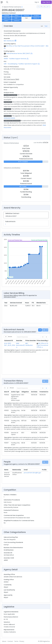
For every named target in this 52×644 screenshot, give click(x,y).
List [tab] (42, 26)
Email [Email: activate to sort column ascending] (26, 470)
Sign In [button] (37, 2)
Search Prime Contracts (11, 7)
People (7, 21)
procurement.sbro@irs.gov (32, 473)
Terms (16, 641)
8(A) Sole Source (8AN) (11, 79)
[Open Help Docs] (22, 7)
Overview (7, 16)
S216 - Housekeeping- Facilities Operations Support (21, 64)
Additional (17, 21)
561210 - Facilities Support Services (15, 59)
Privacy (22, 641)
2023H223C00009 (9, 118)
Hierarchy (26, 16)
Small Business (9, 550)
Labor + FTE (7, 18)
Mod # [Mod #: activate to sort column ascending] (7, 392)
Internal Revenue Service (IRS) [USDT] (18, 53)
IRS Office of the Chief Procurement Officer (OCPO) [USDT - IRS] (27, 46)
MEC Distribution (9, 41)
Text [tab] (46, 26)
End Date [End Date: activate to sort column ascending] (34, 392)
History (36, 18)
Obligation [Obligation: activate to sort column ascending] (25, 392)
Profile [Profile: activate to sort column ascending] (44, 470)
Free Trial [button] (46, 2)
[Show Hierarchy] (5, 48)
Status (17, 16)
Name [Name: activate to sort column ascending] (6, 470)
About (4, 641)
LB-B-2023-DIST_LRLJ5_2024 (10, 344)
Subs (17, 18)
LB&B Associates (20, 344)
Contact (10, 641)
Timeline (36, 16)
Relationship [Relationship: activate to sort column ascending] (17, 470)
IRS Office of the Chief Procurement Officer (43, 345)
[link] (46, 388)
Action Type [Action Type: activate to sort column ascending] (15, 392)
